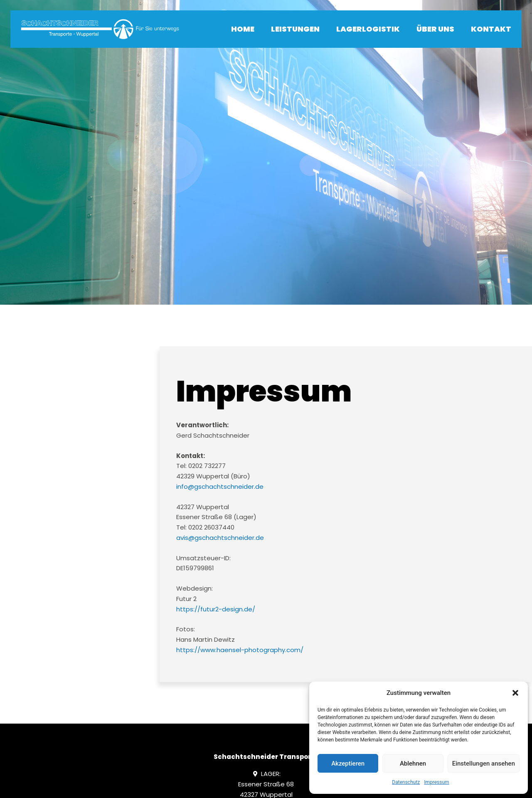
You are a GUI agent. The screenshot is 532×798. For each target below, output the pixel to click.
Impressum (436, 782)
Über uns (435, 29)
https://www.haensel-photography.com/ (240, 650)
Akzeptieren (348, 764)
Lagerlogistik (368, 29)
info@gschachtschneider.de (220, 486)
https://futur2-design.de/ (216, 609)
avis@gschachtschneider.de (220, 538)
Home (243, 29)
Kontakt (491, 29)
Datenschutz (406, 782)
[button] (515, 693)
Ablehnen (413, 764)
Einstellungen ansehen (484, 764)
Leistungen (295, 29)
